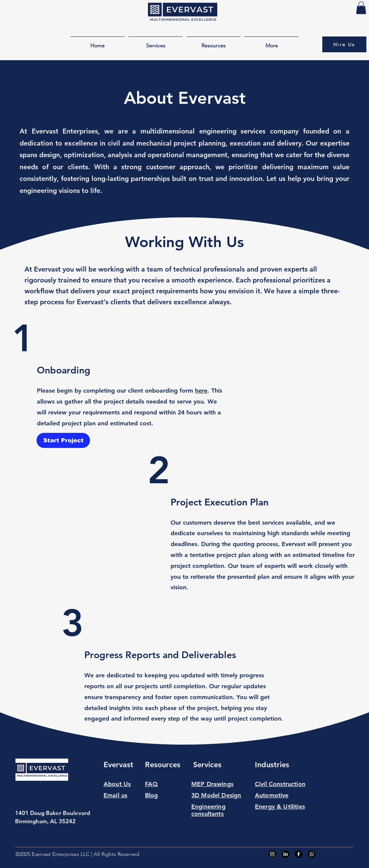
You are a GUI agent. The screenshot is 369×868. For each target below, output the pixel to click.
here (201, 391)
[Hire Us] (344, 44)
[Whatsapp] (312, 854)
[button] (361, 8)
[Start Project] (63, 440)
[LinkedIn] (285, 854)
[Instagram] (272, 854)
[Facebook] (299, 854)
